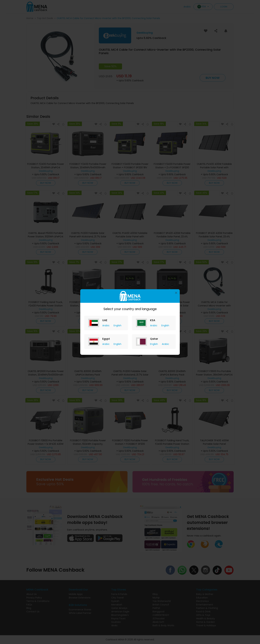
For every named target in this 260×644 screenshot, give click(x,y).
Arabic (106, 325)
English (117, 325)
